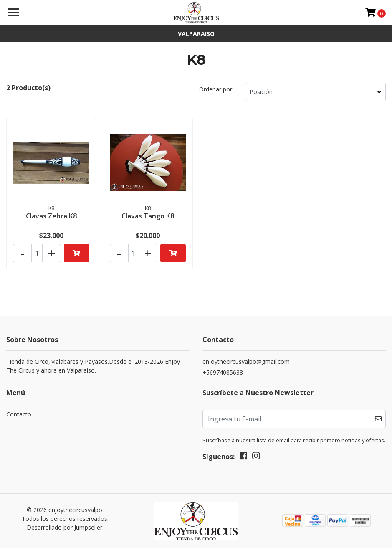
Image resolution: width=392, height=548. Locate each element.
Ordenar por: (216, 89)
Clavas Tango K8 (148, 216)
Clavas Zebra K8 (51, 216)
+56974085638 (223, 371)
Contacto (19, 412)
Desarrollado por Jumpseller (64, 526)
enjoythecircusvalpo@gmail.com (246, 360)
